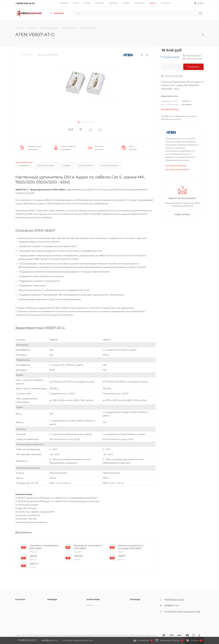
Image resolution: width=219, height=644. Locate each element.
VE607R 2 (79, 556)
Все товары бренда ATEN (177, 169)
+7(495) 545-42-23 (25, 3)
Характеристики (46, 166)
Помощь (135, 599)
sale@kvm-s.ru (172, 605)
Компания (93, 599)
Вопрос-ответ (86, 166)
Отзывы (67, 166)
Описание (24, 166)
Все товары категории (176, 166)
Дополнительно (110, 166)
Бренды (52, 599)
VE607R (33, 556)
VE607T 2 (34, 564)
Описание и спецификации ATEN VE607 (44, 547)
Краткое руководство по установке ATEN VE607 (131, 547)
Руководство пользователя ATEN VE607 (88, 547)
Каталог (20, 599)
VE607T (122, 556)
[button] (78, 122)
